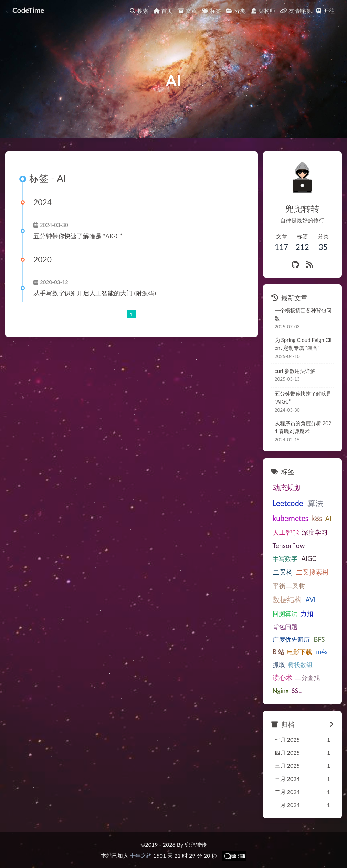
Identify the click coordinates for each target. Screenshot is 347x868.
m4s (319, 652)
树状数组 (300, 665)
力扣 (307, 613)
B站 (278, 652)
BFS (318, 639)
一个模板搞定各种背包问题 (303, 314)
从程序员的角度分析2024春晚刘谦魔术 (304, 427)
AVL (310, 600)
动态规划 (287, 488)
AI (328, 518)
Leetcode (288, 503)
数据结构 (287, 599)
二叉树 (283, 572)
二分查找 (307, 678)
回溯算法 (285, 614)
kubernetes (291, 518)
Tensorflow (289, 546)
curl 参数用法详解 (295, 371)
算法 (314, 503)
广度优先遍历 (291, 639)
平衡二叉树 (289, 585)
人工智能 (286, 532)
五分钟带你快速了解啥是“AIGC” (77, 236)
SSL (297, 691)
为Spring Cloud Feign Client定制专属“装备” (304, 344)
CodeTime (28, 7)
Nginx (281, 691)
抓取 (279, 665)
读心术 (282, 677)
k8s (317, 518)
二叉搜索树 (312, 572)
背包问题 (285, 627)
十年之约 (141, 855)
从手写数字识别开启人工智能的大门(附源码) (94, 293)
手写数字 (285, 558)
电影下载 (298, 652)
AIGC (308, 558)
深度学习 (315, 532)
